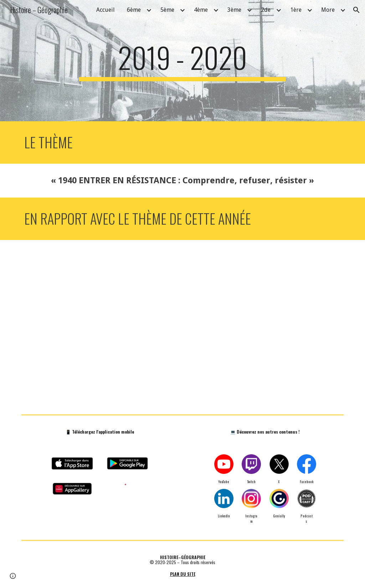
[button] (356, 10)
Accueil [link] (106, 10)
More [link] (328, 10)
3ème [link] (234, 10)
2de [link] (266, 10)
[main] (182, 61)
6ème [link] (134, 10)
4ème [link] (201, 10)
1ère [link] (296, 10)
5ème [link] (167, 10)
